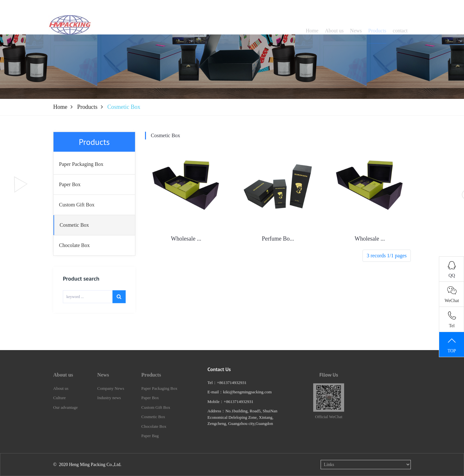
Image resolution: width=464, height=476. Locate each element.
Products (87, 107)
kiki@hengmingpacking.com (247, 396)
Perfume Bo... (278, 239)
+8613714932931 (232, 387)
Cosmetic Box (165, 135)
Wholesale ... (186, 239)
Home (60, 107)
